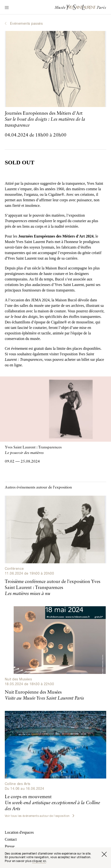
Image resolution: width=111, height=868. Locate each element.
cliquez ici (39, 861)
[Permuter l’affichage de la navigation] (7, 8)
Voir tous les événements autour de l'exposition (39, 816)
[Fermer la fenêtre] (104, 854)
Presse (10, 846)
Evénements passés (26, 24)
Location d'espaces (19, 832)
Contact (11, 839)
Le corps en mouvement (52, 803)
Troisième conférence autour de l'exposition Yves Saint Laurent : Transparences (53, 588)
